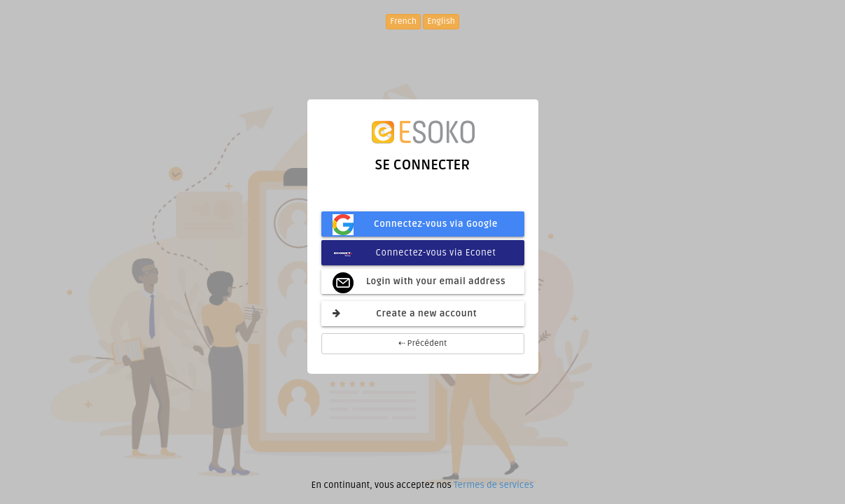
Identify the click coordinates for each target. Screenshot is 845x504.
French (403, 21)
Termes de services (494, 485)
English (441, 21)
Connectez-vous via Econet (414, 253)
